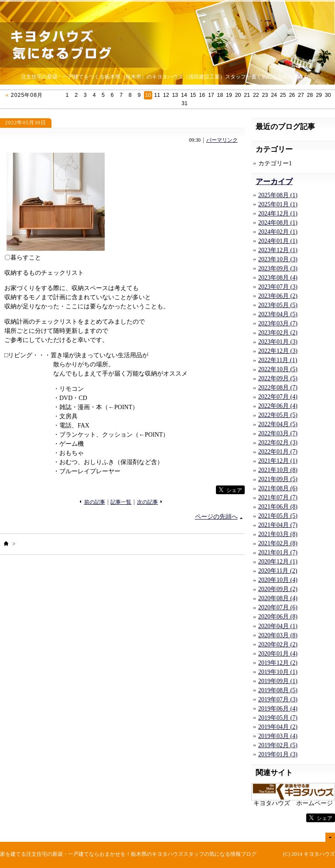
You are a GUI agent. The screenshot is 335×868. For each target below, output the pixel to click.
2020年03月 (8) (278, 635)
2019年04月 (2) (278, 727)
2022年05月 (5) (278, 415)
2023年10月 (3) (278, 259)
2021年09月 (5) (278, 479)
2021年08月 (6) (278, 488)
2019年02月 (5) (278, 745)
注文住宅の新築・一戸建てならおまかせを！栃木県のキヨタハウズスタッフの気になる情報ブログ (141, 854)
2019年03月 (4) (278, 736)
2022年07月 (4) (278, 397)
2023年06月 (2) (278, 296)
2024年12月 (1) (278, 214)
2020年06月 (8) (278, 617)
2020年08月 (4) (278, 598)
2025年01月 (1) (278, 204)
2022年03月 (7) (278, 433)
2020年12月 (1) (278, 562)
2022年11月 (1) (278, 360)
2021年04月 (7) (278, 525)
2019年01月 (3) (278, 754)
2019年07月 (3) (278, 699)
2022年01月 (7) (278, 452)
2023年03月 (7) (278, 323)
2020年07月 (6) (278, 607)
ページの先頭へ (216, 517)
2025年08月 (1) (278, 195)
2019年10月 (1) (278, 672)
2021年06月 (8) (278, 507)
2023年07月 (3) (278, 287)
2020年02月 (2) (278, 644)
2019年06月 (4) (278, 709)
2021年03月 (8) (278, 534)
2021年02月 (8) (278, 543)
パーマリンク (222, 140)
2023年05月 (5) (278, 305)
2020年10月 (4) (278, 580)
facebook (198, 490)
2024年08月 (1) (278, 223)
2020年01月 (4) (278, 654)
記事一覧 (121, 502)
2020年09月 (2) (278, 589)
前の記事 (95, 502)
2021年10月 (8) (278, 470)
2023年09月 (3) (278, 268)
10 (148, 95)
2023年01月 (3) (278, 342)
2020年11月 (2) (278, 571)
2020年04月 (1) (278, 626)
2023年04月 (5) (278, 314)
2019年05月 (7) (278, 718)
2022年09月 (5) (278, 378)
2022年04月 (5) (278, 424)
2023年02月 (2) (278, 333)
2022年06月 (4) (278, 406)
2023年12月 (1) (278, 250)
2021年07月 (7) (278, 497)
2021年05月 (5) (278, 516)
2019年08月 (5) (278, 690)
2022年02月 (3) (278, 443)
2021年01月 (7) (278, 552)
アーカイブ (274, 182)
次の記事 (147, 502)
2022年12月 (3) (278, 351)
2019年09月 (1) (278, 681)
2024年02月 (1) (278, 232)
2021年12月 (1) (278, 461)
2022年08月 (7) (278, 388)
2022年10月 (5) (278, 369)
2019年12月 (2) (278, 663)
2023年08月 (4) (278, 278)
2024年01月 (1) (278, 241)
